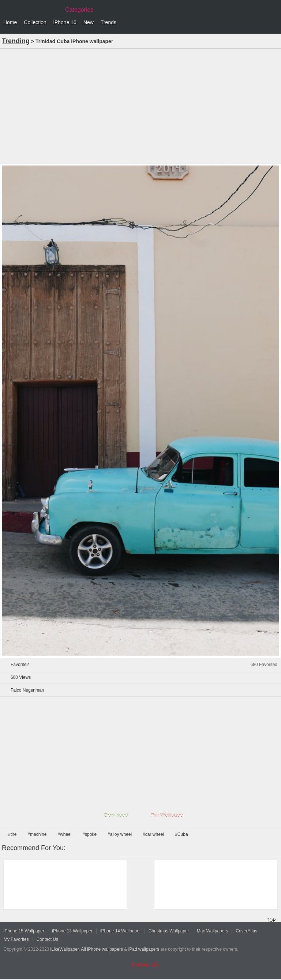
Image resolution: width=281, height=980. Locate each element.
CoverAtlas (246, 931)
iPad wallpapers (144, 949)
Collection (35, 22)
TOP (271, 920)
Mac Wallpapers (213, 931)
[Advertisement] (140, 105)
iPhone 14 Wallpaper (121, 931)
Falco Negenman (27, 690)
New (89, 22)
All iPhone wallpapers (102, 949)
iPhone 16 (65, 22)
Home (10, 22)
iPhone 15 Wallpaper (24, 931)
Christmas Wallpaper (169, 931)
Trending (16, 41)
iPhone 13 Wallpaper (72, 931)
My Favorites (16, 939)
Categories (79, 10)
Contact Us (47, 939)
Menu (274, 23)
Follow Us (145, 965)
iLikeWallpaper (65, 949)
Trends (108, 22)
